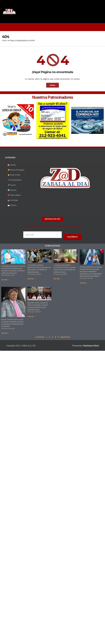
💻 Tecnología (13, 200)
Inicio (4, 41)
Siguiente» (65, 337)
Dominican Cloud (91, 346)
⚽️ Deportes (12, 190)
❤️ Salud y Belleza (14, 195)
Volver (53, 85)
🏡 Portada (12, 165)
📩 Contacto (12, 205)
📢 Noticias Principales (16, 170)
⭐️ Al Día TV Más (14, 175)
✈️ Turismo (12, 185)
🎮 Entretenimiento (14, 180)
